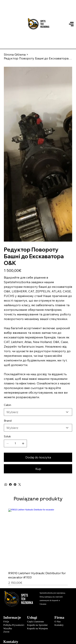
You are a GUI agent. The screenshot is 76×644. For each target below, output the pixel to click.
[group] (38, 547)
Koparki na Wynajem (38, 628)
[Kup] (38, 469)
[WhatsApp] (6, 484)
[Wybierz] (38, 412)
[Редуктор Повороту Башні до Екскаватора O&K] (38, 58)
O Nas (58, 622)
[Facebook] (10, 484)
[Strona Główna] (15, 54)
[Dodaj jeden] (23, 443)
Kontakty (59, 625)
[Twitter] (20, 484)
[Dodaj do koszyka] (38, 457)
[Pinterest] (15, 484)
